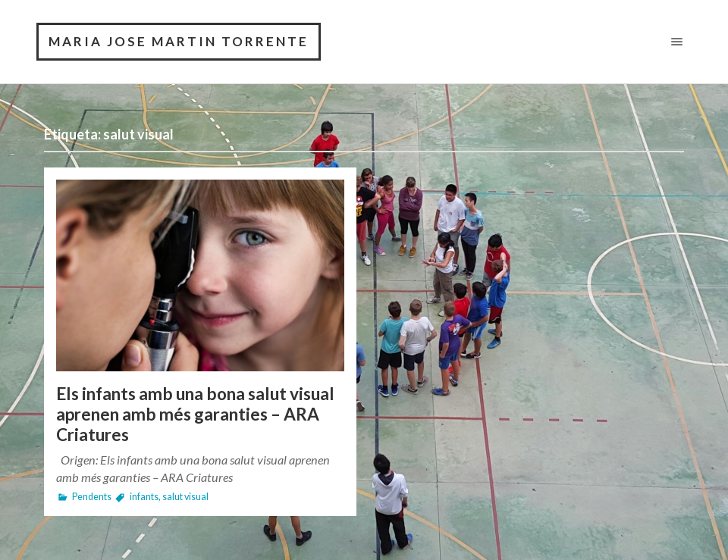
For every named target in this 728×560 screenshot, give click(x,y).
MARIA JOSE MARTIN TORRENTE (179, 41)
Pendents (92, 497)
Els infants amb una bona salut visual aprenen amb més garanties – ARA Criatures (195, 414)
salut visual (185, 497)
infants (144, 497)
